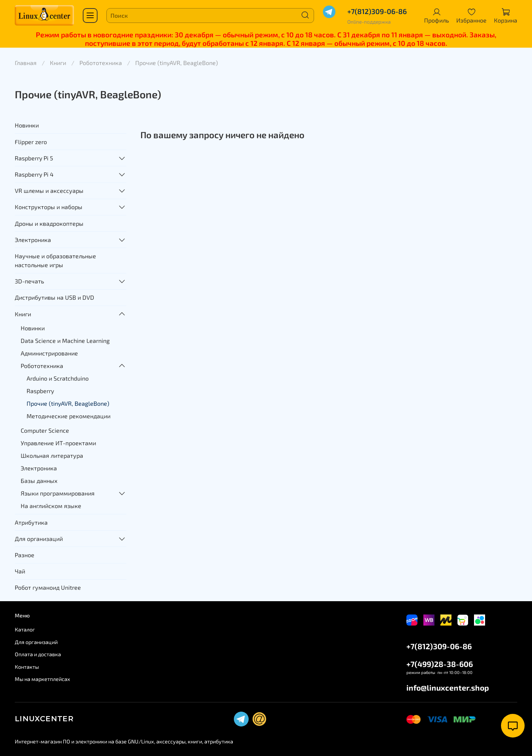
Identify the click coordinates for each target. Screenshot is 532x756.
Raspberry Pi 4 (34, 174)
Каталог (25, 629)
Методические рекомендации (69, 416)
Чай (20, 571)
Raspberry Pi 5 (34, 158)
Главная (26, 63)
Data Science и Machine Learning (65, 340)
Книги (58, 63)
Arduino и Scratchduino (58, 378)
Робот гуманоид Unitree (48, 587)
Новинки (27, 125)
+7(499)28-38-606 (440, 664)
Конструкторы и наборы (49, 207)
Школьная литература (52, 455)
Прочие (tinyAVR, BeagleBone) (68, 403)
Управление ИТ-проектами (58, 443)
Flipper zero (31, 142)
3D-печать (29, 281)
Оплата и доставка (38, 654)
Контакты (27, 667)
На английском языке (51, 506)
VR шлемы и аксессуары (49, 190)
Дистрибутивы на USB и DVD (54, 297)
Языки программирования (58, 493)
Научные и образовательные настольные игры (55, 260)
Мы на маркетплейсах (42, 679)
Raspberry (40, 391)
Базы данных (39, 481)
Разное (25, 555)
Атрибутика (31, 522)
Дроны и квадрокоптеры (49, 223)
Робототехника (101, 63)
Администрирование (49, 353)
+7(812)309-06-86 (377, 11)
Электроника (33, 240)
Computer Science (45, 430)
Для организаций (39, 539)
